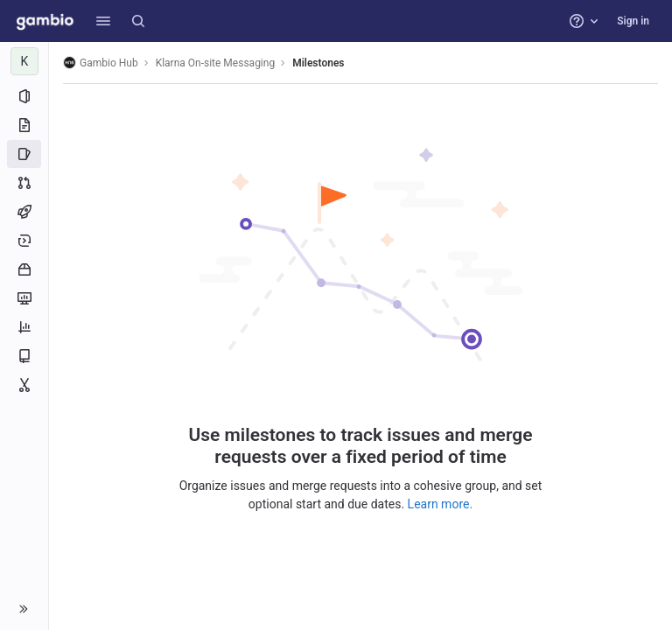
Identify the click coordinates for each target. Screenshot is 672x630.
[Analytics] (24, 327)
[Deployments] (24, 241)
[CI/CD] (24, 212)
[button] (103, 21)
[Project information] (24, 96)
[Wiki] (24, 356)
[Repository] (24, 125)
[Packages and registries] (24, 269)
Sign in (633, 21)
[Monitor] (24, 298)
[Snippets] (24, 385)
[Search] (138, 21)
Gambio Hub (101, 63)
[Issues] (24, 154)
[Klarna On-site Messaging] (24, 61)
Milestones (318, 63)
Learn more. (441, 504)
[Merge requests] (24, 183)
